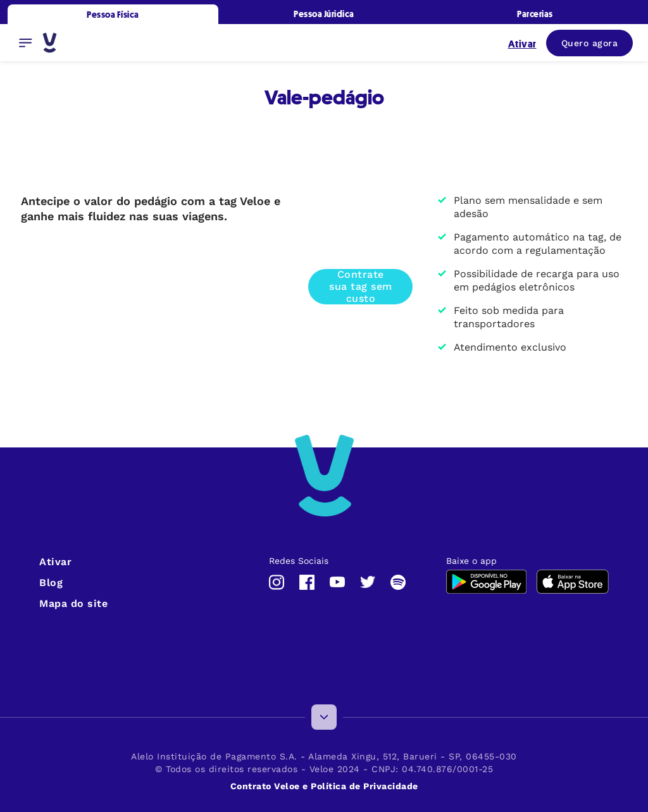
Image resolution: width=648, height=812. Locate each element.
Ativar (55, 562)
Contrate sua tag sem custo (361, 287)
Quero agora (590, 43)
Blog (51, 583)
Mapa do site (73, 603)
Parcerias (535, 14)
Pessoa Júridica (324, 14)
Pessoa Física (113, 14)
